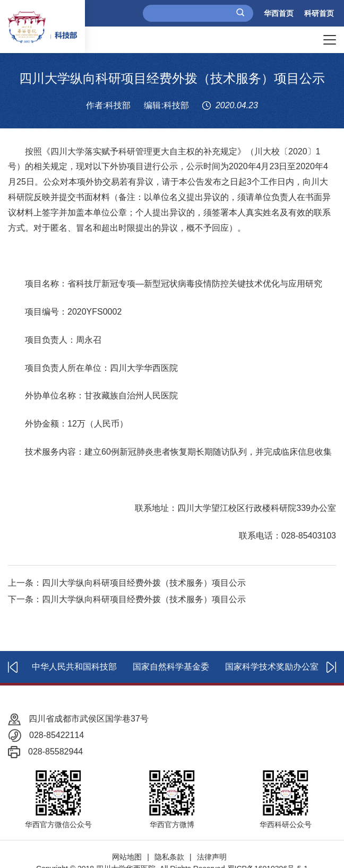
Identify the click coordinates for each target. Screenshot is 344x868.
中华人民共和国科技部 (74, 667)
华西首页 (279, 13)
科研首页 (319, 13)
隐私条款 (169, 857)
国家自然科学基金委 (171, 667)
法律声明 (212, 857)
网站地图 (127, 857)
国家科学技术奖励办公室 (272, 667)
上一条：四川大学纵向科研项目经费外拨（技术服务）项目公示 (127, 583)
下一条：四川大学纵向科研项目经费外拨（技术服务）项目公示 (127, 599)
